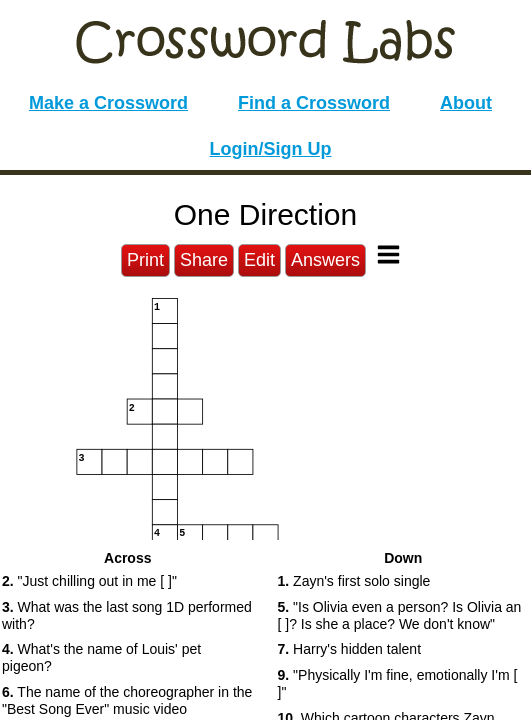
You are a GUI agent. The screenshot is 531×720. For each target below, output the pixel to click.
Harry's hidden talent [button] (350, 649)
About (466, 103)
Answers (325, 260)
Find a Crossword (314, 103)
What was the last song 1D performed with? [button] (127, 615)
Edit (259, 260)
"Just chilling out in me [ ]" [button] (89, 581)
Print (145, 260)
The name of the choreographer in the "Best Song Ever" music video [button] (127, 700)
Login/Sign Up (271, 149)
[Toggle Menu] (388, 254)
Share (204, 260)
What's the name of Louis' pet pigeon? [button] (101, 657)
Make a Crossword (108, 103)
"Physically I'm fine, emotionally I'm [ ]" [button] (398, 683)
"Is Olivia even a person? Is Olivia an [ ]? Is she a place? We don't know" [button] (400, 615)
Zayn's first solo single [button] (354, 581)
